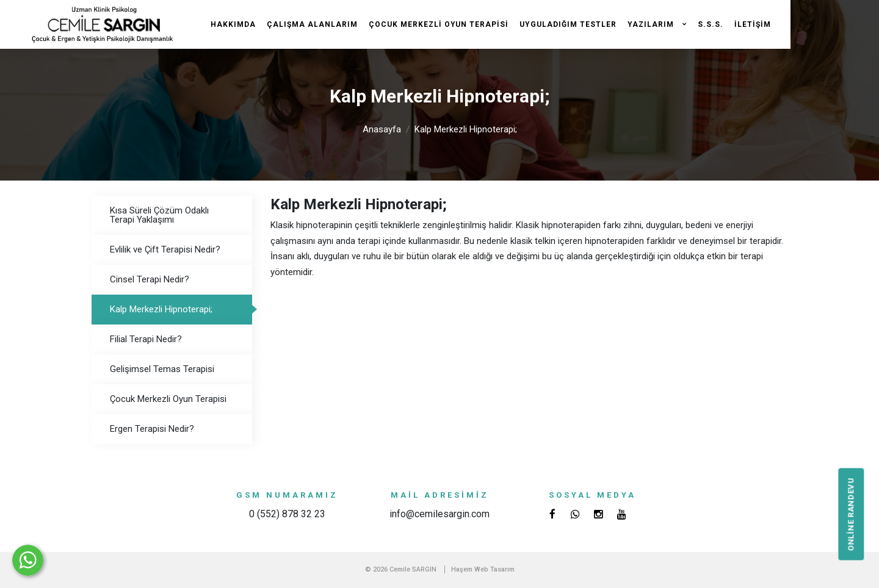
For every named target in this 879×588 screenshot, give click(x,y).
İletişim (753, 24)
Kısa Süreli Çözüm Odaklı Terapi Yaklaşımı (159, 215)
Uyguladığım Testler (568, 24)
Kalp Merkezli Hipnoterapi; (466, 129)
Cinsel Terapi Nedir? (150, 279)
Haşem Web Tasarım (483, 569)
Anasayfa (382, 129)
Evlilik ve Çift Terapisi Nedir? (165, 249)
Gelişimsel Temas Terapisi (162, 369)
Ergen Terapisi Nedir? (152, 429)
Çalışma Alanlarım (312, 24)
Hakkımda (233, 24)
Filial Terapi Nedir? (146, 339)
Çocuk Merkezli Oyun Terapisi (439, 24)
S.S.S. (711, 24)
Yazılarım (652, 24)
